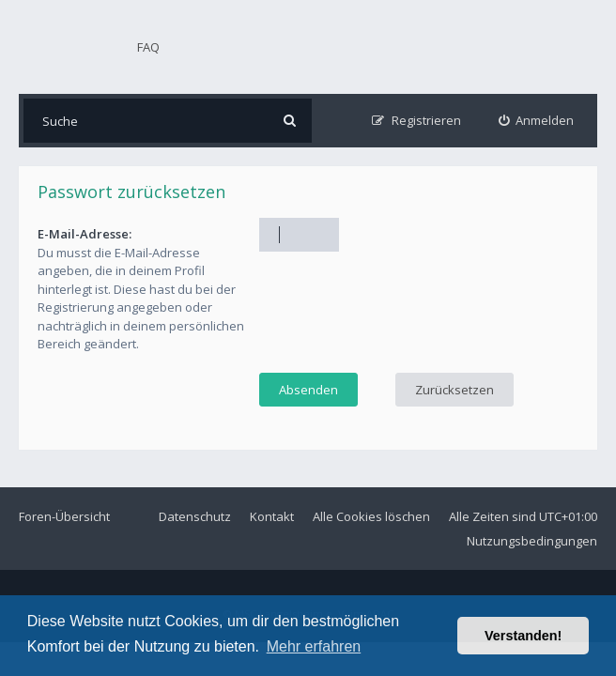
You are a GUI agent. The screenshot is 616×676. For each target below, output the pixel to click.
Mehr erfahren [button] (314, 646)
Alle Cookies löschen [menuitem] (371, 516)
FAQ (148, 47)
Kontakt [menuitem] (272, 516)
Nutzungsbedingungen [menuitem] (532, 541)
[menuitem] (537, 121)
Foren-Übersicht (64, 516)
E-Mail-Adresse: (85, 234)
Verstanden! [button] (523, 636)
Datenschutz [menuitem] (195, 516)
